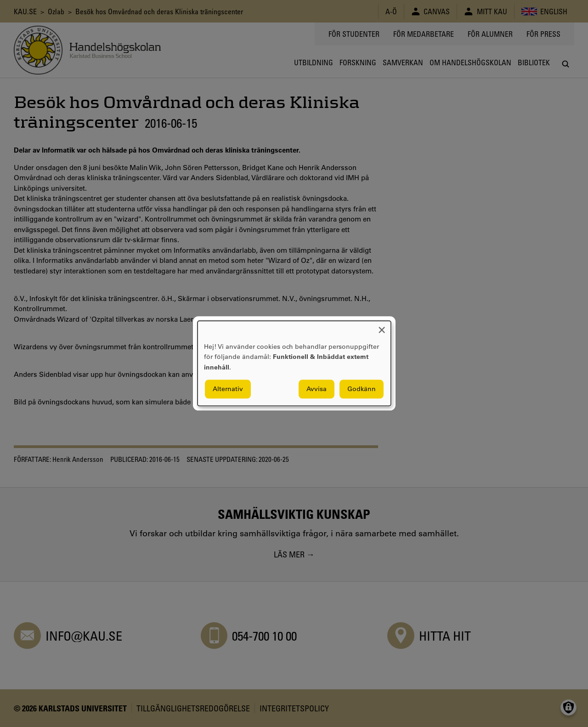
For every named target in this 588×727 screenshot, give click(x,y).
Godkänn (362, 389)
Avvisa (317, 389)
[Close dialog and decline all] (382, 327)
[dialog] (294, 363)
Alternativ (228, 389)
